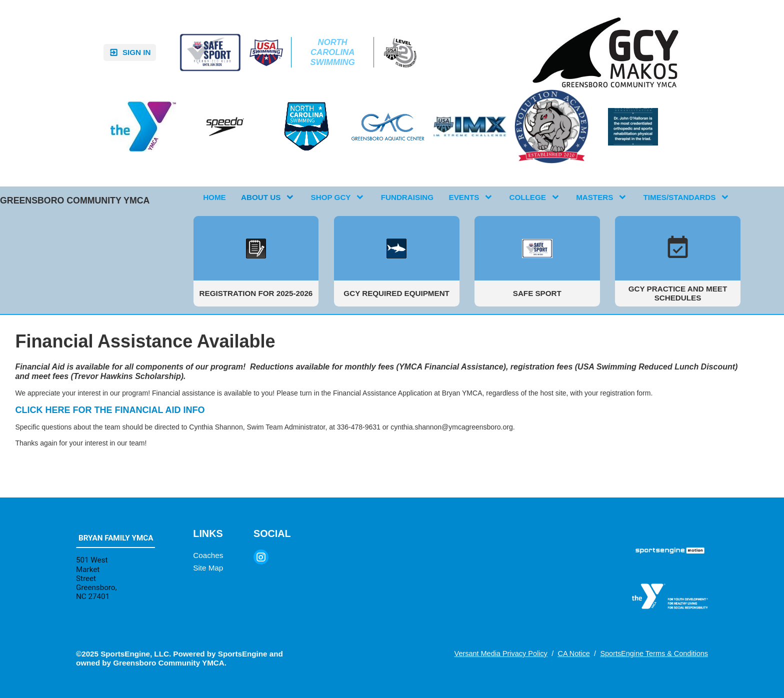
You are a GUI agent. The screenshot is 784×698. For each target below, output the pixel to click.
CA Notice (573, 653)
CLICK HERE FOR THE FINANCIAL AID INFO (110, 410)
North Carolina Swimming (334, 52)
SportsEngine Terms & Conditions (654, 653)
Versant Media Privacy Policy (501, 653)
